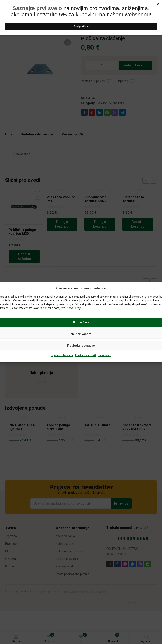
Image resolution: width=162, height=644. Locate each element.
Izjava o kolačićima (62, 355)
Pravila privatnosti (85, 355)
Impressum (105, 355)
